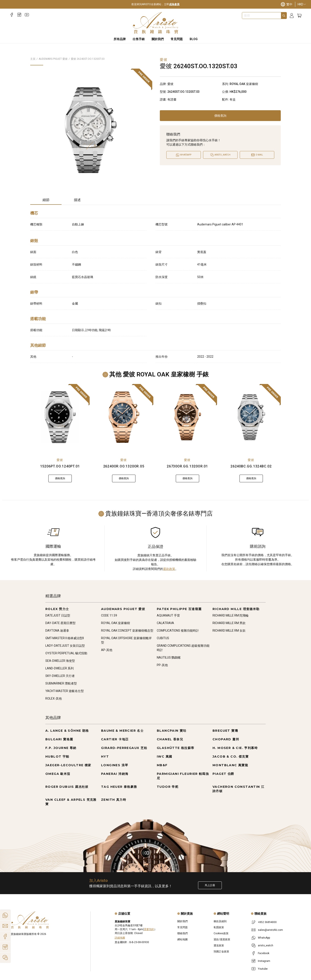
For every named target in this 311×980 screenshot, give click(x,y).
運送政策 (219, 945)
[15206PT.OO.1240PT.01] (60, 417)
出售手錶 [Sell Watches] (139, 39)
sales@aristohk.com (270, 930)
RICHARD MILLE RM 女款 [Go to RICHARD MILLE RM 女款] (229, 631)
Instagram (264, 961)
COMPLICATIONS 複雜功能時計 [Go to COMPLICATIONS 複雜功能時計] (178, 631)
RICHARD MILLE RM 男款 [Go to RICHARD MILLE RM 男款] (229, 623)
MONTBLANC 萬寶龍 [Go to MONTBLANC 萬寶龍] (230, 765)
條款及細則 (220, 921)
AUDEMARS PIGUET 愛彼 (53, 59)
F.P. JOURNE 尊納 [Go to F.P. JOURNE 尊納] (61, 748)
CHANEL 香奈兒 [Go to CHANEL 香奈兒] (170, 739)
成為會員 (174, 4)
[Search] (284, 16)
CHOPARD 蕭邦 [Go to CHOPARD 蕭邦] (226, 739)
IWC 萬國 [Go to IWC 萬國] (164, 757)
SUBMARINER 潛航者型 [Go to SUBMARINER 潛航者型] (61, 683)
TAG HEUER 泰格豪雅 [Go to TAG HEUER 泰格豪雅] (119, 787)
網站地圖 (182, 939)
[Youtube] (27, 15)
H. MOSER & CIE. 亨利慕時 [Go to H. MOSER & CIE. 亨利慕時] (235, 748)
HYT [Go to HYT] (105, 757)
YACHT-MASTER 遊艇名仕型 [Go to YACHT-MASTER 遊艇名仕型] (65, 691)
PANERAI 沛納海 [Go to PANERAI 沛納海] (115, 774)
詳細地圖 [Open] (120, 938)
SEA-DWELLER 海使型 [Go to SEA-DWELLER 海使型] (60, 661)
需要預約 (149, 929)
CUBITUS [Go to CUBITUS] (163, 638)
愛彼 (60, 460)
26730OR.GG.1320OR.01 (187, 466)
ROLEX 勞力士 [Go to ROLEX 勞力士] (57, 609)
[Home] (156, 23)
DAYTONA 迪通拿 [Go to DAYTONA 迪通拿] (57, 631)
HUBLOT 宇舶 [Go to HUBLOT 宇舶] (57, 757)
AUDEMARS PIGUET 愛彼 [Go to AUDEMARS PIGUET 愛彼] (123, 609)
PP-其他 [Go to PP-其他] (162, 665)
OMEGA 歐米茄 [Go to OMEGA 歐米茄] (58, 774)
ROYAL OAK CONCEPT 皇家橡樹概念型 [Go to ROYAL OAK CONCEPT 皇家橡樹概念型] (127, 631)
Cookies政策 (221, 933)
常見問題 (182, 927)
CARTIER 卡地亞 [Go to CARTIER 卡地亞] (115, 739)
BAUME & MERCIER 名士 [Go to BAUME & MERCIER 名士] (122, 731)
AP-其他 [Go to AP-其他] (107, 650)
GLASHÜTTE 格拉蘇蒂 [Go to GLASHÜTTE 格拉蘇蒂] (176, 748)
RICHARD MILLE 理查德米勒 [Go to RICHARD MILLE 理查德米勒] (236, 609)
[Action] (5, 958)
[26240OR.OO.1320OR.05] (124, 417)
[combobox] (262, 16)
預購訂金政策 (221, 952)
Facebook (264, 953)
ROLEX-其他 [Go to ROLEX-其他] (54, 698)
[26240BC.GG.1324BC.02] (251, 417)
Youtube (263, 969)
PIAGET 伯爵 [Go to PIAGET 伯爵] (223, 774)
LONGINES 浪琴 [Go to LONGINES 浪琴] (115, 765)
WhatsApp (264, 938)
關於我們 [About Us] (158, 39)
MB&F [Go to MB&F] (162, 765)
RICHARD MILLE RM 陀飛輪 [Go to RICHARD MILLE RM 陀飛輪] (231, 615)
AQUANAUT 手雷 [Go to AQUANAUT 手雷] (168, 615)
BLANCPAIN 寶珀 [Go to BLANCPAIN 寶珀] (172, 731)
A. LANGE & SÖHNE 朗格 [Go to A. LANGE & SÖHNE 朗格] (67, 731)
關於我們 (182, 921)
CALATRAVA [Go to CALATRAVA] (165, 623)
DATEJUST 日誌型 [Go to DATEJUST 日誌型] (58, 615)
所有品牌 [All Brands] (120, 39)
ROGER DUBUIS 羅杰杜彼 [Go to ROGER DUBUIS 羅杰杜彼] (67, 787)
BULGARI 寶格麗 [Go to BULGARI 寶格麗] (59, 739)
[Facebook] (12, 15)
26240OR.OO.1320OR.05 (124, 466)
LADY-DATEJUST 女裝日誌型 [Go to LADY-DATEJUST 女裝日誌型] (65, 646)
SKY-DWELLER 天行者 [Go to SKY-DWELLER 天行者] (60, 676)
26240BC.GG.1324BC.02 (251, 466)
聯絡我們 (182, 933)
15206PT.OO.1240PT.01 (60, 466)
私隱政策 (219, 927)
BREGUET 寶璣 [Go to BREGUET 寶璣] (225, 731)
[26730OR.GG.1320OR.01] (187, 417)
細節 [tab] (46, 200)
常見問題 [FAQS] (177, 39)
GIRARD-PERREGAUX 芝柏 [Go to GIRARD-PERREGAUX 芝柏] (124, 748)
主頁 (33, 59)
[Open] (220, 155)
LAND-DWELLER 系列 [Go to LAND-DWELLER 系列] (60, 668)
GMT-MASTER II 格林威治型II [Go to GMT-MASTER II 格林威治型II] (65, 638)
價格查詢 (220, 116)
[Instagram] (19, 15)
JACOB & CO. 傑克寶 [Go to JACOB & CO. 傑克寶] (231, 757)
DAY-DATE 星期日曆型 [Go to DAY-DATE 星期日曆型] (60, 623)
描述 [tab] (77, 200)
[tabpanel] (155, 286)
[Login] (292, 16)
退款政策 (169, 569)
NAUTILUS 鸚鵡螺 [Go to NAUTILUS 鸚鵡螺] (169, 658)
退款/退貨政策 (222, 939)
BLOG (194, 39)
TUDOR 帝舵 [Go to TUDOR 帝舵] (168, 787)
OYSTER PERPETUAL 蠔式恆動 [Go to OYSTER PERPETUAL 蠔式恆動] (66, 653)
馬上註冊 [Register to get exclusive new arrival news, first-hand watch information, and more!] (210, 885)
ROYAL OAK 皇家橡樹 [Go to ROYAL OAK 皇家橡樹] (116, 623)
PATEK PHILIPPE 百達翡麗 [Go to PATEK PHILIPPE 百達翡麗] (179, 609)
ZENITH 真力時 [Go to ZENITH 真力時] (114, 800)
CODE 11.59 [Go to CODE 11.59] (109, 615)
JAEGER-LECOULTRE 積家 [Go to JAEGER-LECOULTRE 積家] (68, 765)
